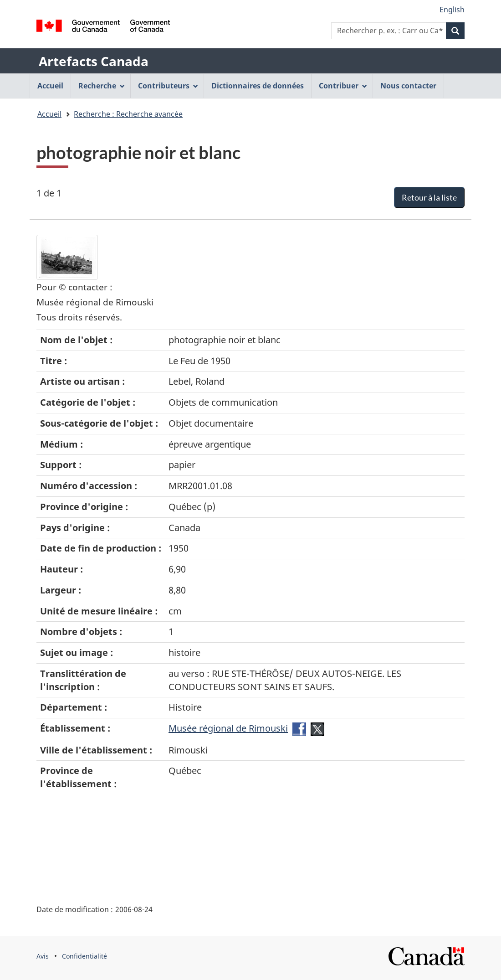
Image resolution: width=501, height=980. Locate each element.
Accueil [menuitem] (50, 86)
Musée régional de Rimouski (228, 728)
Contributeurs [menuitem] (168, 86)
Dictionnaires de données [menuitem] (258, 86)
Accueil (49, 114)
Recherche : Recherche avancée (128, 114)
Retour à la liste (429, 197)
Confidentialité (84, 956)
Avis (43, 956)
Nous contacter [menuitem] (408, 86)
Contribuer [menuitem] (343, 86)
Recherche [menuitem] (102, 86)
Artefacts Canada (94, 61)
